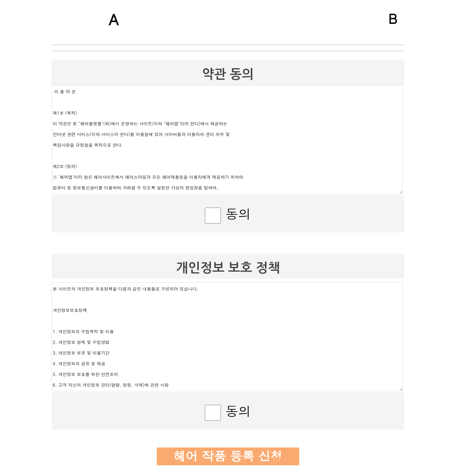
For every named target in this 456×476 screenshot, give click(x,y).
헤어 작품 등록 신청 (228, 456)
